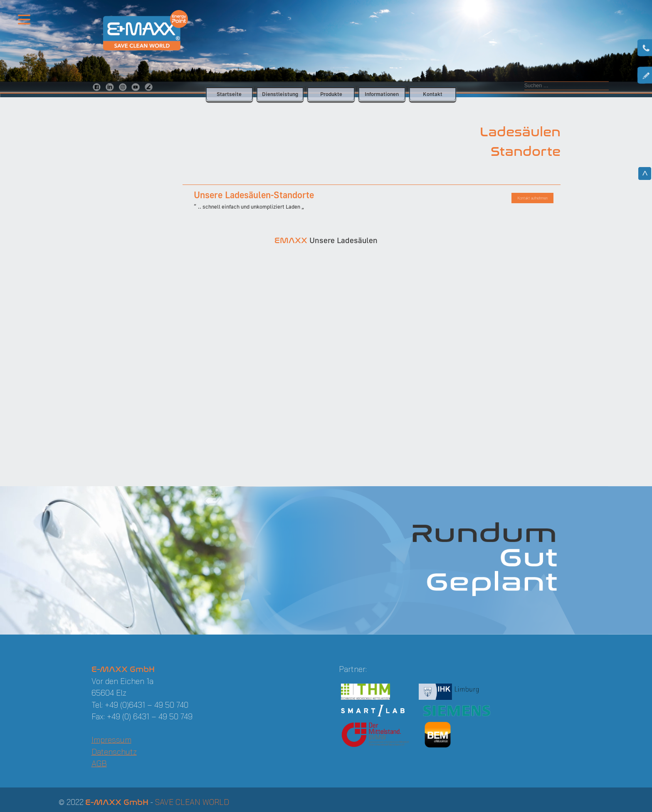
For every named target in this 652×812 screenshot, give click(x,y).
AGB (99, 763)
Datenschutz (114, 752)
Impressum (111, 740)
